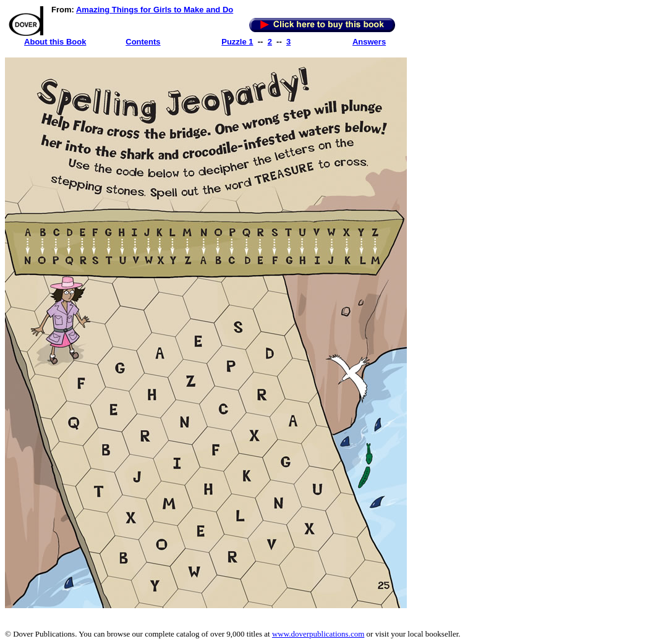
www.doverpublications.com (318, 634)
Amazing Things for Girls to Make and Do (155, 10)
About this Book (55, 42)
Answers (369, 42)
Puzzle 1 (237, 42)
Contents (143, 42)
